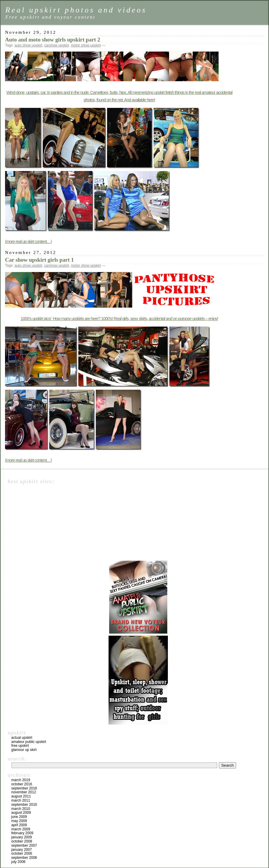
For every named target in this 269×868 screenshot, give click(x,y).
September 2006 (24, 858)
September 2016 (24, 788)
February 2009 (22, 833)
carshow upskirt (56, 45)
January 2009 (22, 837)
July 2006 (18, 862)
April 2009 (19, 825)
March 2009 (21, 829)
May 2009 (19, 821)
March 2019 (21, 780)
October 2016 (22, 784)
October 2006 (22, 853)
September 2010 (24, 805)
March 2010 (21, 809)
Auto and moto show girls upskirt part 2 (53, 40)
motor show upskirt (86, 45)
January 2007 (22, 850)
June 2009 (19, 817)
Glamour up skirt (24, 750)
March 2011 (21, 800)
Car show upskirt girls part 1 (39, 260)
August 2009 (21, 813)
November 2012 (24, 792)
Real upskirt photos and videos (76, 10)
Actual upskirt (22, 738)
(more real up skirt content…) (28, 242)
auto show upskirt (28, 45)
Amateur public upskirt (29, 742)
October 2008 (22, 841)
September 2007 (24, 845)
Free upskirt (20, 746)
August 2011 (21, 796)
